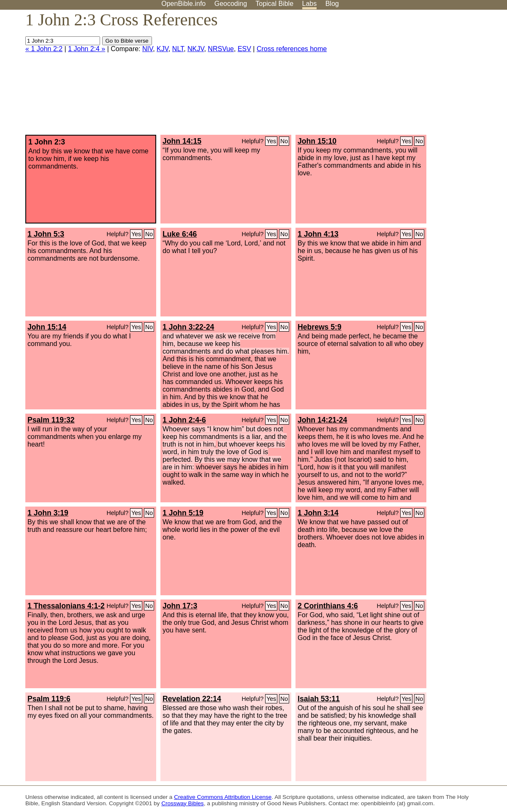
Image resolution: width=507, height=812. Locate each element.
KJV (163, 49)
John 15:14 (47, 327)
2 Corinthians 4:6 (328, 606)
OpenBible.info (183, 4)
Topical (274, 4)
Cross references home (292, 49)
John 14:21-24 (322, 420)
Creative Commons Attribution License (223, 797)
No (284, 141)
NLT (178, 49)
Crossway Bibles (182, 803)
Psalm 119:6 (49, 699)
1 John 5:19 (183, 513)
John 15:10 (317, 141)
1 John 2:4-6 (184, 420)
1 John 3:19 (48, 513)
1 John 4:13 (318, 234)
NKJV (196, 49)
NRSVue (221, 49)
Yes (271, 141)
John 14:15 (182, 141)
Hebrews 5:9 (320, 327)
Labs (310, 4)
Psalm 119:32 (51, 420)
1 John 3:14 (318, 513)
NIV (148, 49)
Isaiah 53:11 (319, 699)
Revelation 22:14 (192, 699)
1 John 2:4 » (87, 49)
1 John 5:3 (46, 234)
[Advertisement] (422, 76)
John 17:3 (180, 606)
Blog (332, 4)
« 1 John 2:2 (44, 49)
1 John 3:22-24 (188, 327)
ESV (244, 49)
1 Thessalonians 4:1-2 (66, 606)
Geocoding (231, 4)
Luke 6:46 (180, 234)
